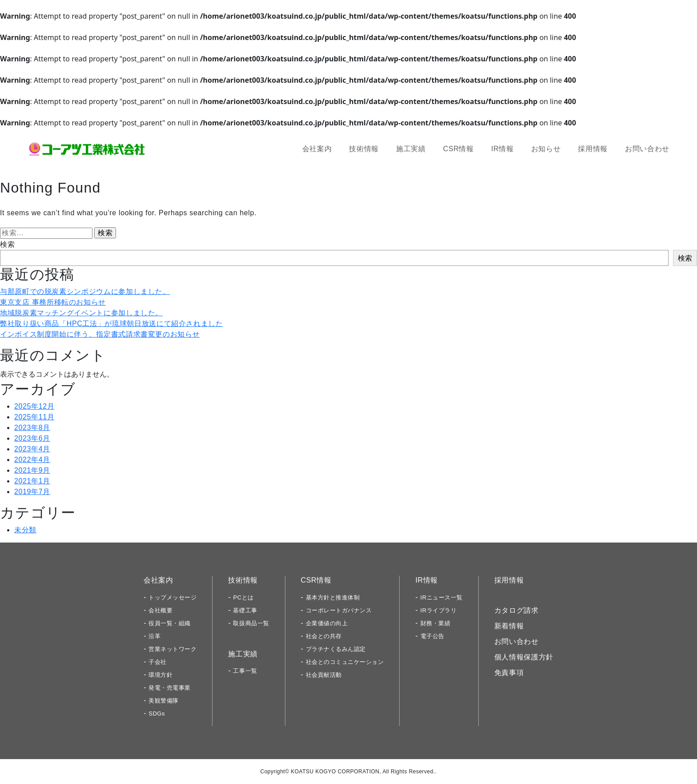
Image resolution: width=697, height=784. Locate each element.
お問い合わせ (647, 149)
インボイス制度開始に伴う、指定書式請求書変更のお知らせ (100, 334)
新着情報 (509, 626)
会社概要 (160, 610)
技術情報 (364, 149)
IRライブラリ (439, 610)
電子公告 (433, 636)
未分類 (25, 530)
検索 (7, 244)
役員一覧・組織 (170, 623)
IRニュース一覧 (442, 597)
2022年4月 (32, 460)
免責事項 (509, 673)
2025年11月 (34, 417)
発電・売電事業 (170, 688)
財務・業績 (436, 623)
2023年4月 (32, 449)
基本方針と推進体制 (333, 597)
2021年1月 (32, 481)
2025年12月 (34, 406)
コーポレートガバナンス (339, 610)
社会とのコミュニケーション (345, 662)
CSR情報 (459, 149)
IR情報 (503, 149)
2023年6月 (32, 438)
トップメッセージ (172, 597)
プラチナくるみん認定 (336, 649)
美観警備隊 (164, 701)
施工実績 (411, 149)
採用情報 (593, 149)
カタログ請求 (517, 610)
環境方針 (160, 675)
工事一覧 (245, 671)
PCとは (243, 597)
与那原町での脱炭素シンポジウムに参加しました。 (85, 291)
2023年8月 (32, 428)
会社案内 (317, 149)
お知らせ (546, 149)
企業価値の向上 (327, 623)
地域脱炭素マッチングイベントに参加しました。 (81, 313)
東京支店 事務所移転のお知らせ (53, 302)
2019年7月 (32, 492)
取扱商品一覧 (251, 623)
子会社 (158, 662)
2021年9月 (32, 470)
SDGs (157, 714)
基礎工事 (245, 610)
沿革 (154, 636)
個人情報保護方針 (524, 657)
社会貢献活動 (324, 675)
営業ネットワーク (172, 649)
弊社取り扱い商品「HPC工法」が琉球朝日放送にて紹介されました (112, 324)
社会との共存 (324, 636)
